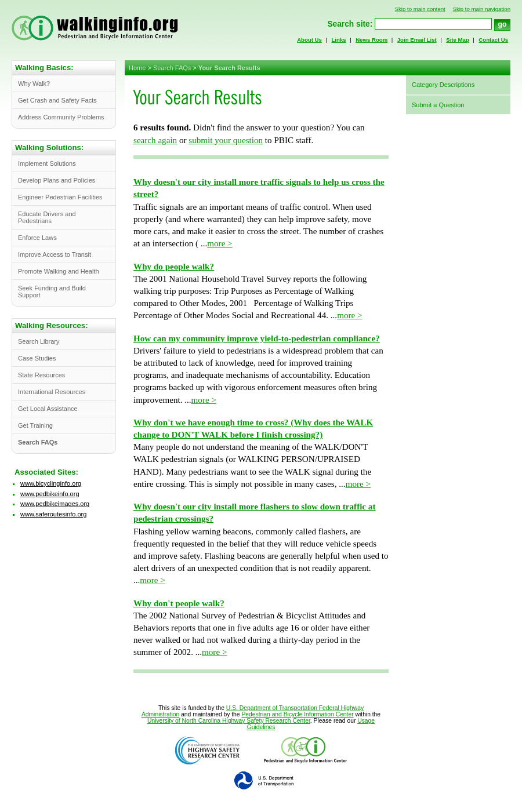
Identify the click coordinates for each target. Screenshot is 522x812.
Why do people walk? (174, 267)
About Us (309, 40)
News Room (371, 40)
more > (220, 243)
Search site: (350, 24)
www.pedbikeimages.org (55, 504)
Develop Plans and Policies (57, 180)
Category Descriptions (443, 85)
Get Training (35, 425)
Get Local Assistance (48, 409)
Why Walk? (34, 83)
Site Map (458, 40)
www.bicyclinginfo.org (51, 483)
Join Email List (417, 40)
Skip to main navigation (481, 9)
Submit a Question (438, 105)
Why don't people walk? (179, 603)
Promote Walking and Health (59, 271)
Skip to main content (420, 9)
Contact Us (493, 40)
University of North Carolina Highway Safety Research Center (229, 721)
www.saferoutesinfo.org (53, 514)
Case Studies (37, 358)
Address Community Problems (61, 117)
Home (137, 68)
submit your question (226, 140)
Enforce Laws (37, 238)
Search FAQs (172, 68)
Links (338, 40)
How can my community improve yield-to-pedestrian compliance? (257, 338)
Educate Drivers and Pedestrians (47, 217)
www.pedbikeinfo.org (50, 494)
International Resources (52, 392)
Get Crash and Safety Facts (57, 100)
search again (155, 140)
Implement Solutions (47, 163)
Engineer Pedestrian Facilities (60, 197)
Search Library (39, 341)
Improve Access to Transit (55, 254)
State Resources (41, 375)
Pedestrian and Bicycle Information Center (297, 714)
